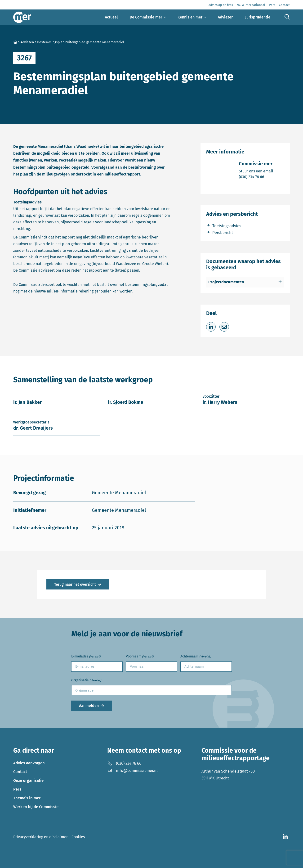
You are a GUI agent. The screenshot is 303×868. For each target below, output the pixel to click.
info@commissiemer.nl (132, 770)
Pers (17, 789)
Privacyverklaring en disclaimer (40, 837)
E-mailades (86, 657)
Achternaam (196, 657)
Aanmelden (89, 706)
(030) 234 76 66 (256, 177)
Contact (20, 772)
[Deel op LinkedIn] (211, 327)
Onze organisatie (28, 780)
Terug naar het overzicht (75, 584)
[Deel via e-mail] (224, 327)
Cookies (78, 837)
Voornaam (140, 657)
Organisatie (86, 681)
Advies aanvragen (29, 763)
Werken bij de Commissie (36, 807)
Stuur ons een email (256, 171)
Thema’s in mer (27, 798)
